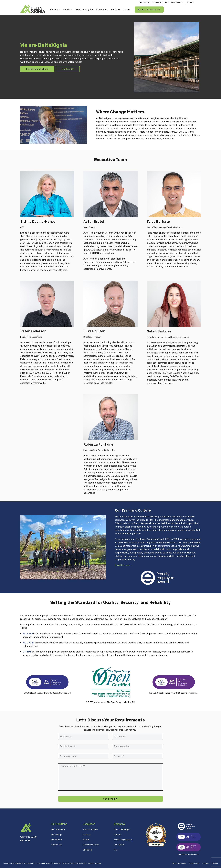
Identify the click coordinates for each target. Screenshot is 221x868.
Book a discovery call (149, 9)
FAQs (116, 850)
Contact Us (68, 69)
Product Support (90, 830)
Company (157, 2)
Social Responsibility (174, 2)
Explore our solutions (37, 69)
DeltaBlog (87, 850)
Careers (117, 835)
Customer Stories (91, 845)
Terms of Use (194, 863)
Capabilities (57, 845)
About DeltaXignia (122, 830)
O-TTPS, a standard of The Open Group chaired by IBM (111, 702)
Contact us (144, 2)
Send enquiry (110, 799)
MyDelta (191, 2)
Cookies (205, 863)
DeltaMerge (57, 835)
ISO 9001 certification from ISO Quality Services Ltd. (47, 693)
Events (86, 840)
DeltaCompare (58, 830)
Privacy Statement (179, 863)
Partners (87, 835)
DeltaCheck (57, 840)
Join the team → (124, 565)
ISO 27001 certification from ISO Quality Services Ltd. (174, 693)
